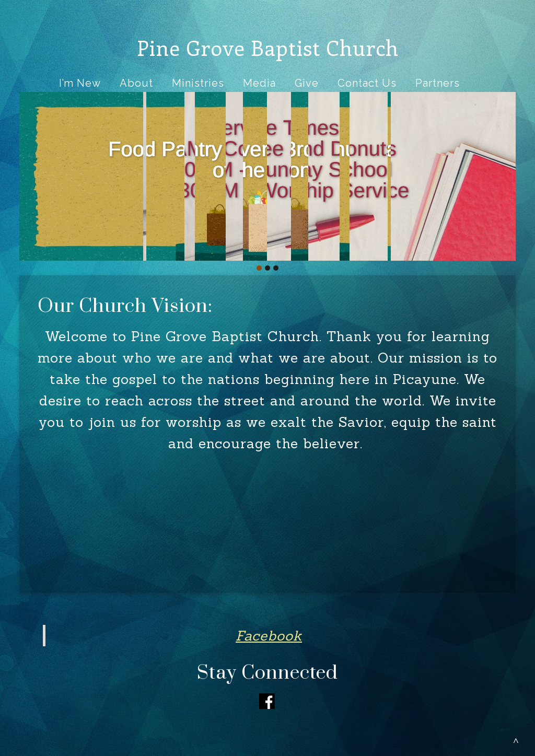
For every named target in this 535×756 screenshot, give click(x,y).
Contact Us (367, 83)
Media (259, 83)
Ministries (198, 83)
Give (307, 83)
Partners (438, 83)
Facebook (269, 636)
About (136, 83)
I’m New (80, 83)
